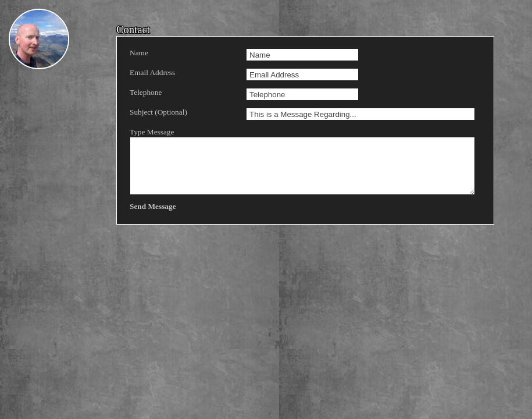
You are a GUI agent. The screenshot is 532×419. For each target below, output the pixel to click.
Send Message (153, 206)
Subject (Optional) (158, 112)
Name (139, 53)
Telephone (146, 92)
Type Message (185, 161)
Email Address (152, 72)
